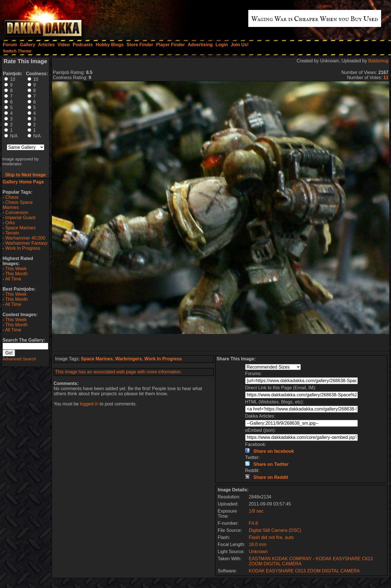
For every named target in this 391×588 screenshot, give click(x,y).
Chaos (12, 197)
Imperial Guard (20, 218)
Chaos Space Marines (18, 205)
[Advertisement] (221, 342)
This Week (16, 269)
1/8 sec (256, 511)
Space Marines (21, 228)
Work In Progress (23, 248)
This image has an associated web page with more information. (118, 372)
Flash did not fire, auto (271, 537)
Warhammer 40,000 (25, 238)
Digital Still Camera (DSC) (275, 530)
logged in (89, 404)
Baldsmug (378, 61)
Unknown (258, 552)
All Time (13, 279)
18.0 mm (258, 544)
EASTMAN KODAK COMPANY (280, 559)
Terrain (12, 233)
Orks (10, 223)
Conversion (17, 212)
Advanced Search (19, 359)
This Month (16, 274)
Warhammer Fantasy (27, 243)
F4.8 (253, 523)
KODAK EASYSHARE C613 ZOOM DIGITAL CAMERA (304, 571)
